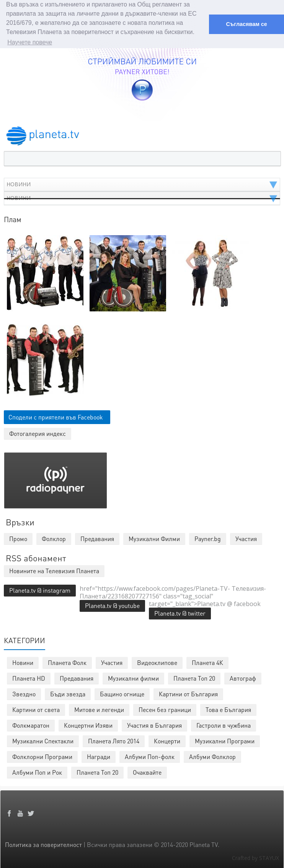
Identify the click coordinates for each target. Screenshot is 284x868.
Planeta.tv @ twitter (180, 612)
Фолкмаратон (31, 724)
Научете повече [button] (30, 42)
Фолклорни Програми (42, 756)
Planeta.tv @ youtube (112, 605)
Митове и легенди (99, 709)
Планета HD (29, 677)
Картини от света (36, 709)
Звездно (24, 693)
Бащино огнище (122, 693)
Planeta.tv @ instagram (40, 589)
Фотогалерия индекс (38, 433)
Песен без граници (165, 709)
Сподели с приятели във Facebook (56, 416)
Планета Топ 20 (194, 677)
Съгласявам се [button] (246, 24)
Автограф (243, 677)
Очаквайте (147, 771)
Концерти (167, 740)
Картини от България (188, 693)
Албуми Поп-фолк (150, 756)
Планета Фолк (67, 662)
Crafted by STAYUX (255, 857)
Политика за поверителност (43, 844)
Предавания (77, 677)
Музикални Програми (225, 740)
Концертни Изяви (88, 724)
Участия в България (154, 724)
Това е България (228, 709)
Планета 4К (207, 662)
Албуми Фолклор (212, 756)
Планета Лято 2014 (114, 740)
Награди (99, 756)
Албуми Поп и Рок (37, 771)
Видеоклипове (157, 662)
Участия (112, 662)
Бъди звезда (68, 693)
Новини (23, 662)
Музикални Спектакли (43, 740)
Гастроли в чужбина (224, 724)
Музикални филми (133, 677)
